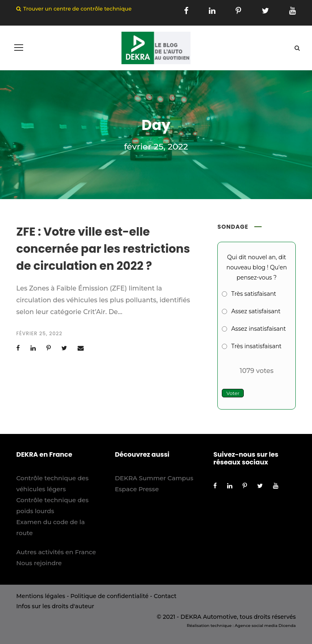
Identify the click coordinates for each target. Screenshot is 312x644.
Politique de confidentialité (109, 596)
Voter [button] (233, 393)
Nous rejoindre (39, 563)
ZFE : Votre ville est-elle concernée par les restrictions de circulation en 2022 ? (103, 249)
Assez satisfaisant (256, 311)
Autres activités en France (56, 552)
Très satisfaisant (253, 294)
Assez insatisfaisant (258, 329)
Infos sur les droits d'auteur (55, 606)
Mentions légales (41, 596)
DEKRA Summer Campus (154, 478)
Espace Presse (137, 489)
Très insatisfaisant (256, 346)
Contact (165, 596)
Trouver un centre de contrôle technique (77, 9)
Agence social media (256, 626)
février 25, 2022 (39, 333)
